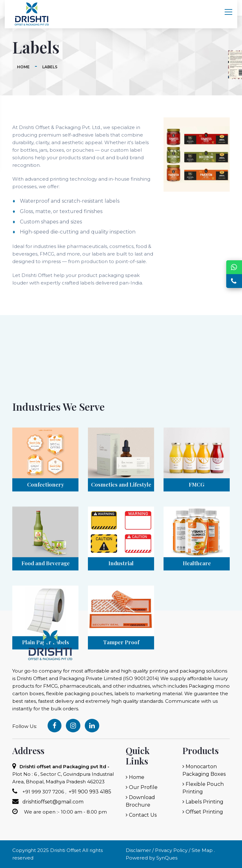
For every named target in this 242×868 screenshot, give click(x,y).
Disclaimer (138, 850)
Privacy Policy (171, 850)
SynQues (167, 858)
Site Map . (203, 850)
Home (23, 67)
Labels (50, 67)
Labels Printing (203, 802)
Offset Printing (203, 812)
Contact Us (141, 815)
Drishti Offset (66, 850)
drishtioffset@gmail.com (53, 802)
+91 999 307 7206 (43, 792)
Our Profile (142, 787)
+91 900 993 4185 (89, 792)
